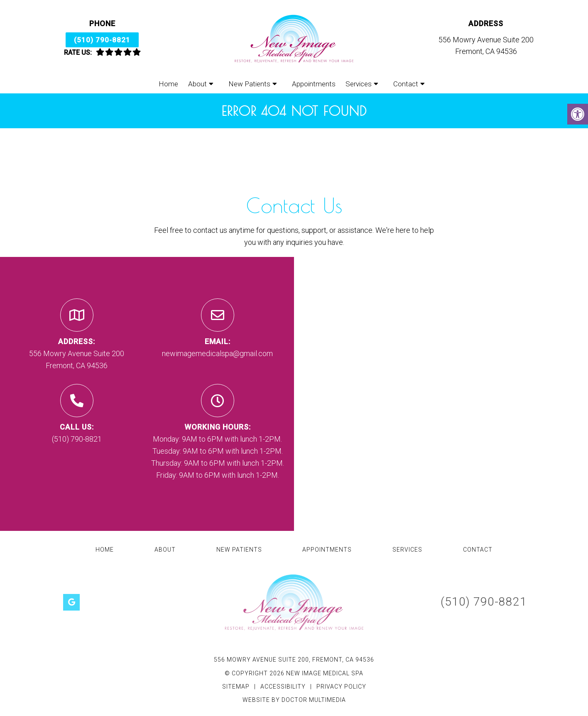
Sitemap (236, 687)
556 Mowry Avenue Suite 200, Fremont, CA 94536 (294, 660)
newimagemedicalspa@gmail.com (217, 353)
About (197, 84)
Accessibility (283, 687)
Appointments (314, 84)
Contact (406, 84)
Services (359, 84)
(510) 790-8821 (102, 40)
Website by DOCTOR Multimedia (294, 700)
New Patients (249, 84)
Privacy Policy (341, 687)
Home (168, 84)
